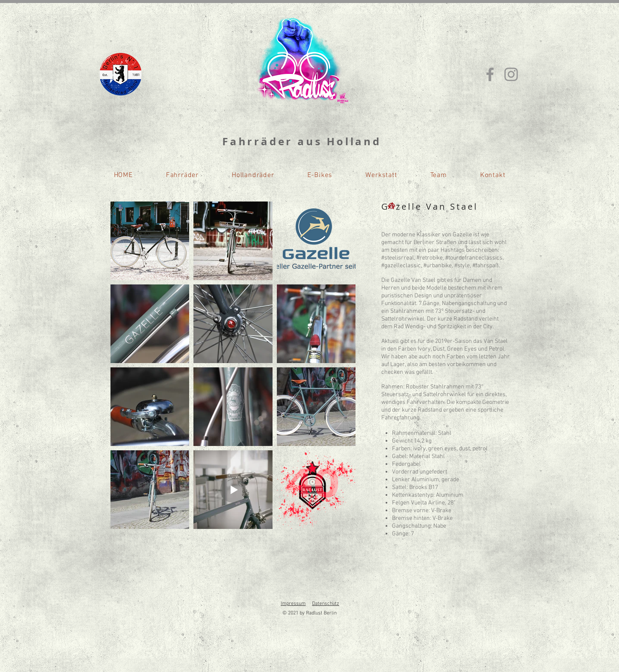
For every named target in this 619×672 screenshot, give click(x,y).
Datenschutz (326, 604)
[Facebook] (490, 74)
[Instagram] (511, 74)
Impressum (293, 604)
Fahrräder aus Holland (302, 141)
